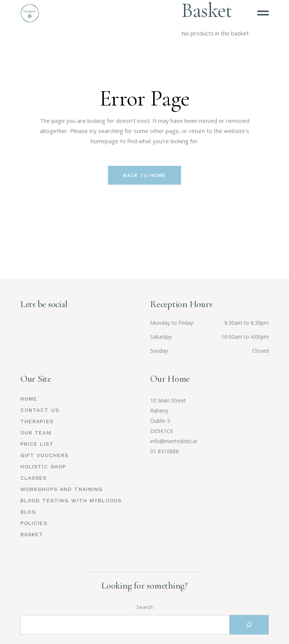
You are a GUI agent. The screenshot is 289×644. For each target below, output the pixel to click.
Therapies (37, 421)
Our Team (36, 433)
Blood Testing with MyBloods (71, 500)
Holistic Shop (43, 467)
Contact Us (40, 410)
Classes (34, 478)
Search (145, 607)
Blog (28, 512)
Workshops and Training (62, 489)
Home (29, 399)
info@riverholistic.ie (174, 441)
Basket (32, 534)
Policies (34, 523)
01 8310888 (164, 451)
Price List (37, 444)
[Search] (249, 625)
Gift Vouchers (45, 455)
